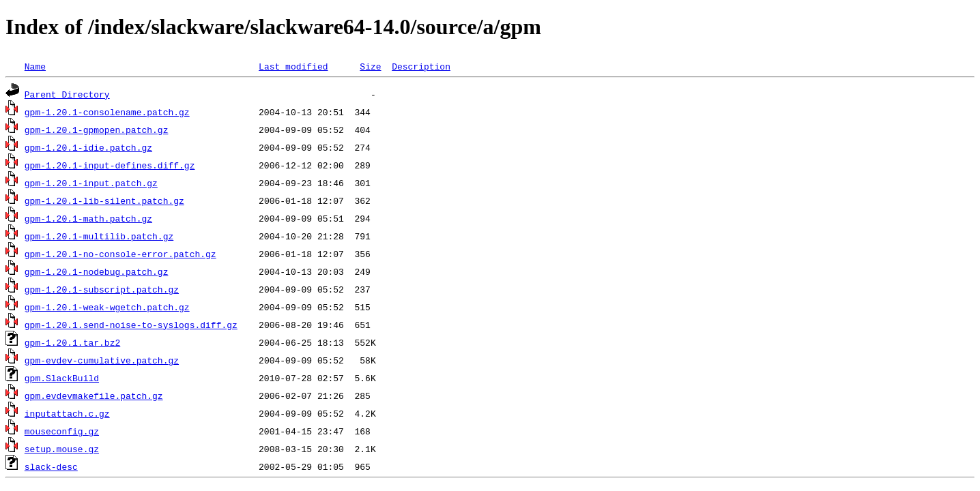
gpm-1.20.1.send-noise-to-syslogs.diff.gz (131, 325)
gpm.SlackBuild (62, 378)
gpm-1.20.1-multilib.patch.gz (99, 236)
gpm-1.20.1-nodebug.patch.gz (97, 271)
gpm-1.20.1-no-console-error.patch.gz (120, 254)
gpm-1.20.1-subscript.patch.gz (102, 289)
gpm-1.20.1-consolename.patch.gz (107, 112)
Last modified (293, 66)
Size (370, 66)
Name (35, 66)
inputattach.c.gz (67, 413)
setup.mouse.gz (62, 449)
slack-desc (51, 466)
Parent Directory (67, 94)
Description (421, 66)
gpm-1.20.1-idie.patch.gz (88, 147)
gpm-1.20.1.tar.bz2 (72, 342)
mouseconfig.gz (62, 431)
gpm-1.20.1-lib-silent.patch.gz (104, 200)
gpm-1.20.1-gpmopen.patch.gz (97, 130)
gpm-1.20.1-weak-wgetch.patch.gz (107, 307)
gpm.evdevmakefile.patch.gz (94, 396)
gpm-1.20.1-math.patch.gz (88, 218)
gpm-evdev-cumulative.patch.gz (102, 360)
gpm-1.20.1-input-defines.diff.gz (110, 165)
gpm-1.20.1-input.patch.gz (91, 183)
